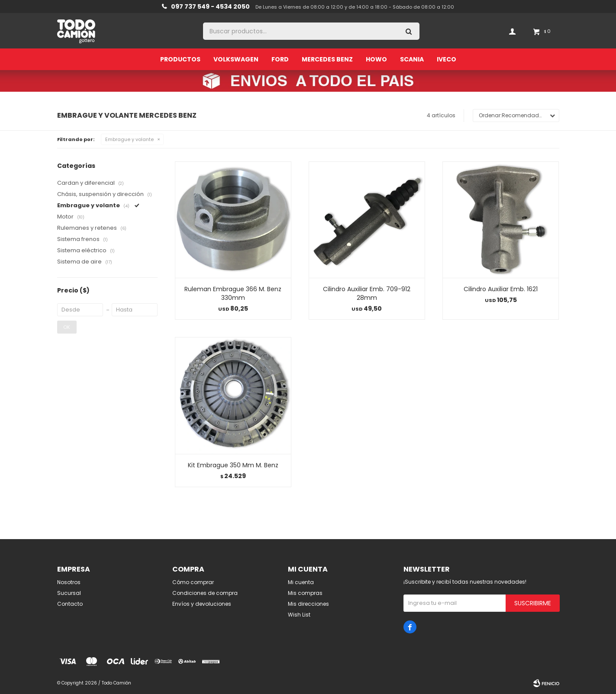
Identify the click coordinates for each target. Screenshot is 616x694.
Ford (280, 59)
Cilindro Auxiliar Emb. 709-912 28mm (367, 293)
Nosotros (69, 582)
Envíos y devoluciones (202, 604)
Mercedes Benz (327, 59)
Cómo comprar (193, 582)
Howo (376, 59)
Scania (412, 59)
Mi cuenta (301, 582)
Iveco (447, 59)
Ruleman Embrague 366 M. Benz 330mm (233, 293)
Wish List (299, 615)
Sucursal (69, 593)
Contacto (70, 604)
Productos (180, 59)
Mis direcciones (308, 604)
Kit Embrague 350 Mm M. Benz (233, 465)
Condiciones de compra (205, 593)
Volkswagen (236, 59)
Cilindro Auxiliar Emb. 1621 (501, 289)
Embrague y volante (129, 139)
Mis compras (305, 593)
